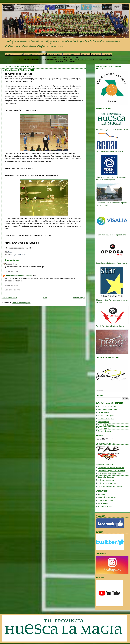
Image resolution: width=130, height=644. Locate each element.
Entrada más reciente (9, 298)
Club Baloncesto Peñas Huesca (109, 474)
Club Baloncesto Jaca (106, 480)
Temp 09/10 (21, 255)
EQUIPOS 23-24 (17, 54)
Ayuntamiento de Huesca (107, 497)
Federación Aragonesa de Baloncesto (112, 471)
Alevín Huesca (103, 428)
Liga (14, 255)
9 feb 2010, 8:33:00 (12, 285)
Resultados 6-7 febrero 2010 (20, 70)
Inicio (45, 298)
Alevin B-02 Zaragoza (106, 425)
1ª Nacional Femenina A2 (107, 406)
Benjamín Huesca (104, 431)
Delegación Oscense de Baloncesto (111, 468)
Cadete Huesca (104, 413)
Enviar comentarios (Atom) (21, 303)
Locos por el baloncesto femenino (110, 486)
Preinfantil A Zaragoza (106, 416)
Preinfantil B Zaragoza (106, 419)
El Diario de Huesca (105, 507)
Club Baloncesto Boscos (107, 483)
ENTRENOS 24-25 (31, 54)
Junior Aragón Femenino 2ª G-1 (109, 409)
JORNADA (42, 54)
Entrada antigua (79, 298)
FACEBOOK (76, 54)
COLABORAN (107, 54)
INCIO (7, 54)
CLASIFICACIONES (54, 54)
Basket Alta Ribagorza (106, 477)
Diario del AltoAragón (106, 500)
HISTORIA (67, 54)
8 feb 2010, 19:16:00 (13, 271)
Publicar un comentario (12, 290)
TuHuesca (102, 494)
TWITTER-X (86, 54)
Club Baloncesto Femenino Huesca (19, 276)
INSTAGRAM (96, 54)
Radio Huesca (103, 504)
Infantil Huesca (103, 422)
